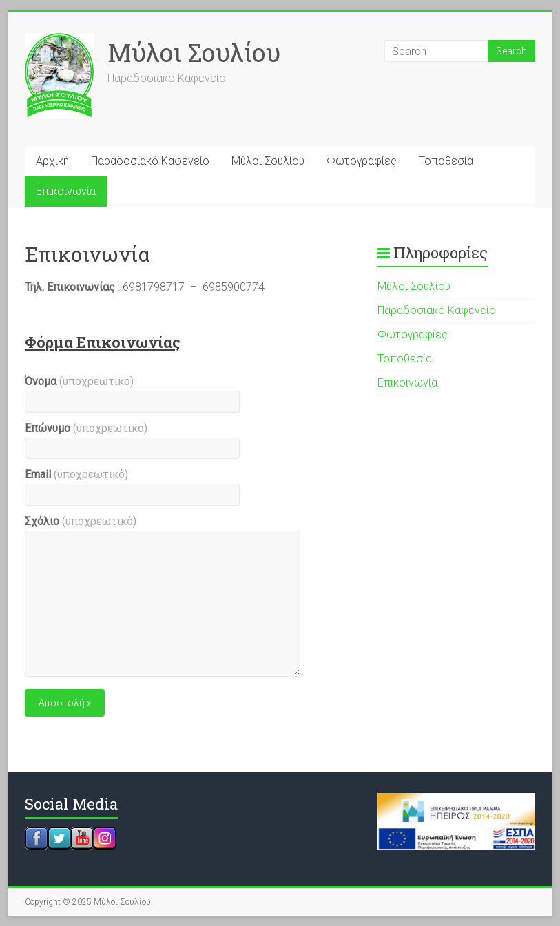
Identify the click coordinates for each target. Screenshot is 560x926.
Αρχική (52, 161)
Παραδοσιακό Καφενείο (150, 161)
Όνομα (79, 381)
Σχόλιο (81, 521)
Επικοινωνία (66, 191)
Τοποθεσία (446, 161)
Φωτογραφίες (362, 161)
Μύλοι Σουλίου (194, 52)
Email (76, 474)
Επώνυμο (86, 428)
